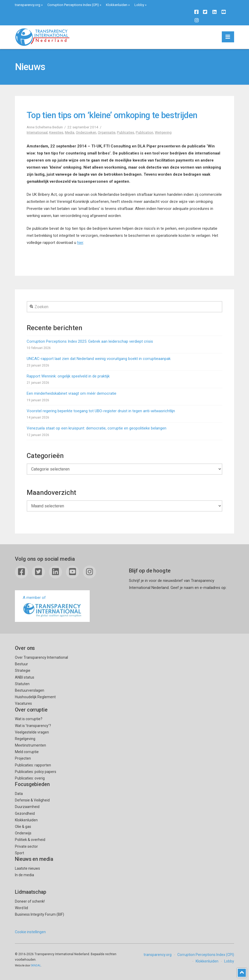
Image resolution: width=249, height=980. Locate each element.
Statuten (22, 684)
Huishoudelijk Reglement (35, 697)
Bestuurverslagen (30, 690)
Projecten (23, 758)
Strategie (23, 670)
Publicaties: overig (30, 778)
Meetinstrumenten (30, 745)
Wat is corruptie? (29, 719)
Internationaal (37, 132)
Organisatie (107, 132)
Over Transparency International (41, 657)
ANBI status (25, 677)
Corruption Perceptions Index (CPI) (73, 5)
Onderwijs (23, 833)
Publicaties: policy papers (36, 772)
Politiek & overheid (30, 840)
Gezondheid (25, 813)
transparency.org (28, 5)
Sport (19, 853)
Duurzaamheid (27, 807)
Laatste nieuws (27, 868)
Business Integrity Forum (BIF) (39, 914)
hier (80, 243)
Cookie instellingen (30, 932)
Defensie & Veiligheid (32, 800)
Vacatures (23, 703)
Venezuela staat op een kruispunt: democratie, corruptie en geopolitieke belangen (97, 428)
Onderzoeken (86, 132)
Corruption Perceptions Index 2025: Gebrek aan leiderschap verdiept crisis (90, 341)
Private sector (26, 846)
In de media (24, 875)
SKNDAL (36, 965)
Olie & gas (23, 827)
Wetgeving (163, 132)
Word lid (21, 908)
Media (70, 132)
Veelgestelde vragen (32, 732)
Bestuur (21, 664)
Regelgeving (25, 739)
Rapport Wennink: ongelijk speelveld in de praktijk (68, 376)
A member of (52, 607)
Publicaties (126, 132)
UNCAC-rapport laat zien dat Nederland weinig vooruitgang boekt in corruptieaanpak (99, 359)
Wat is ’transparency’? (33, 726)
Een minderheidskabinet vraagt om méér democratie (72, 393)
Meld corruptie (27, 752)
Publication (145, 132)
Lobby (139, 5)
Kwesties (56, 132)
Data (19, 794)
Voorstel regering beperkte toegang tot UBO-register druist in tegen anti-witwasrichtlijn (101, 411)
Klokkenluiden (117, 5)
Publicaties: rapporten (33, 765)
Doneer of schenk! (30, 901)
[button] (228, 37)
